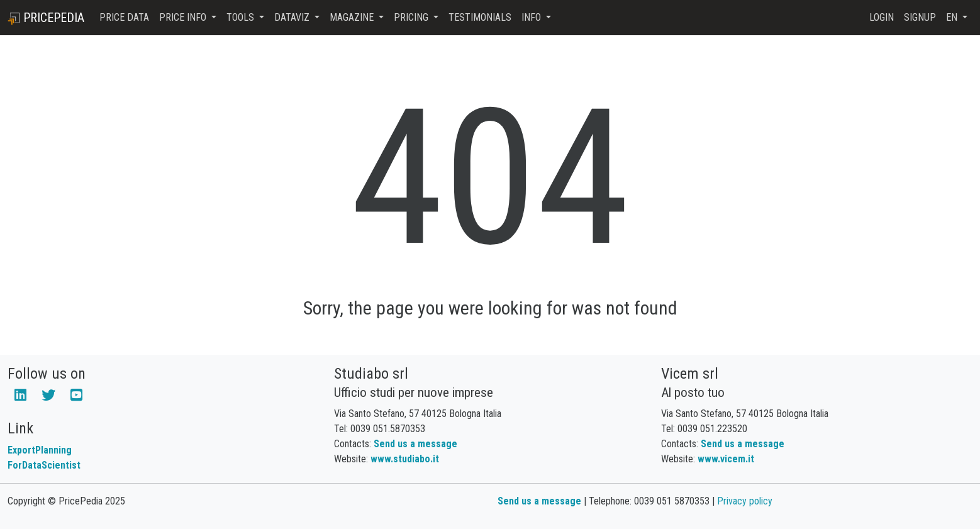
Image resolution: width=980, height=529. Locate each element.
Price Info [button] (184, 17)
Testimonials (480, 17)
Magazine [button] (353, 17)
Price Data (124, 17)
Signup (920, 17)
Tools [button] (242, 17)
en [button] (953, 17)
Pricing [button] (412, 17)
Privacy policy (745, 501)
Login (882, 17)
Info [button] (532, 17)
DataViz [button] (293, 17)
